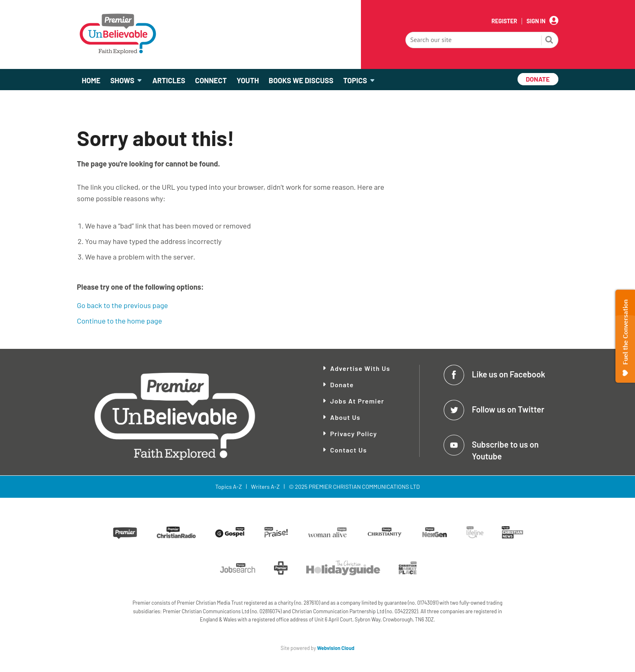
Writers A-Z (265, 487)
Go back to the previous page (123, 305)
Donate (342, 385)
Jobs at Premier (357, 401)
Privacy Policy (354, 434)
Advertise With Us (360, 368)
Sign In (536, 21)
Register (504, 21)
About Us (345, 417)
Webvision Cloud (336, 648)
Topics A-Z (229, 487)
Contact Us (349, 450)
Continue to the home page (120, 321)
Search (549, 41)
